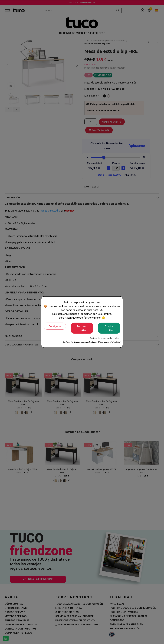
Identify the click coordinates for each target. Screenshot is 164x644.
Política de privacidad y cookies (105, 338)
